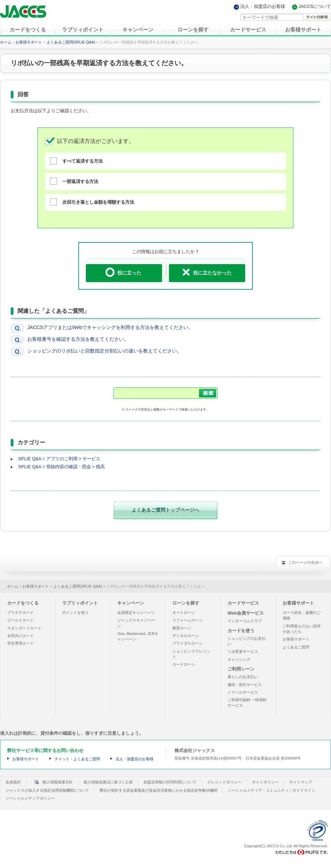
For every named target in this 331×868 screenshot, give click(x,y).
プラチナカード (21, 613)
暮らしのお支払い (243, 677)
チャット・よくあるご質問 (77, 759)
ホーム (6, 42)
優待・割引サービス (245, 685)
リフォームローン (188, 620)
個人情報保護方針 (52, 782)
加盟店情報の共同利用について (170, 782)
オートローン (184, 613)
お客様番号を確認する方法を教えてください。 (78, 339)
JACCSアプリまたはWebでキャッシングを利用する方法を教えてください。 (110, 327)
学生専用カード (21, 643)
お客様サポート (29, 42)
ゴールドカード (21, 620)
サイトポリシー (265, 782)
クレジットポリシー (224, 782)
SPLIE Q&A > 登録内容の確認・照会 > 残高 (62, 467)
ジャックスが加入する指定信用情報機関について (47, 790)
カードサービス (243, 603)
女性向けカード (21, 636)
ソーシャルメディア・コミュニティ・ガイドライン (272, 790)
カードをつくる (23, 603)
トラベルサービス (243, 692)
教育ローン (182, 628)
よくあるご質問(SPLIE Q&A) (71, 42)
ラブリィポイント (80, 603)
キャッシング (239, 659)
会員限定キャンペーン (136, 613)
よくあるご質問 (296, 647)
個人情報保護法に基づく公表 (108, 782)
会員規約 (13, 782)
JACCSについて (315, 7)
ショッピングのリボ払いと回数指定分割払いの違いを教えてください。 (104, 351)
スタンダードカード (24, 628)
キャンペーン (131, 603)
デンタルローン (186, 636)
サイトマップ (301, 782)
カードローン (184, 664)
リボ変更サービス (243, 652)
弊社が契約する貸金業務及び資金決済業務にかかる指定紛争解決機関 (158, 790)
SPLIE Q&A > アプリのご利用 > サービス (59, 459)
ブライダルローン (188, 643)
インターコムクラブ (245, 621)
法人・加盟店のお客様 (263, 7)
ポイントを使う (75, 613)
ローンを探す (186, 603)
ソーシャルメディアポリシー (30, 798)
